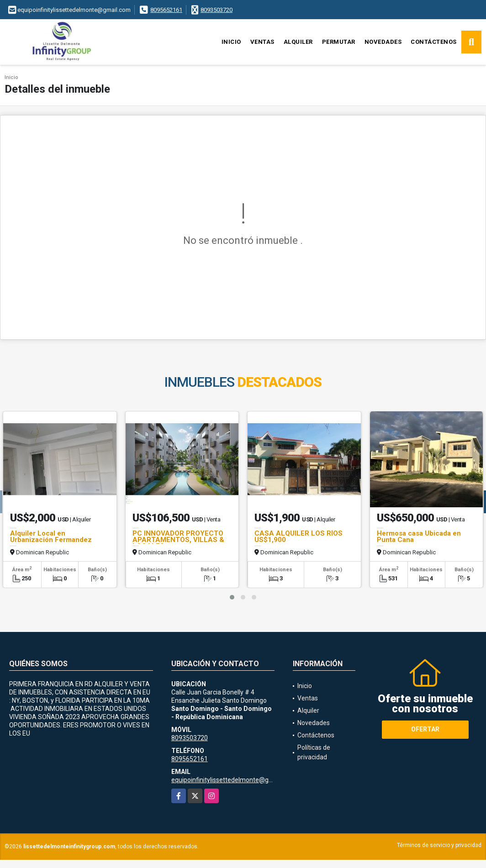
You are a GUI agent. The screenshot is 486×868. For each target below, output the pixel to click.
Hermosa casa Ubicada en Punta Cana (419, 537)
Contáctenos (434, 42)
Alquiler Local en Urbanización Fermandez (51, 537)
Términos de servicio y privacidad (439, 845)
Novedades (383, 42)
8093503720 (217, 10)
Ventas (262, 42)
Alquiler (298, 42)
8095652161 (166, 10)
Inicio (231, 42)
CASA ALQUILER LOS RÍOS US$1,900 (298, 537)
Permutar (339, 42)
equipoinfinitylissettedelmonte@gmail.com (233, 780)
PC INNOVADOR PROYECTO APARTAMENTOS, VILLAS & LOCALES (178, 540)
